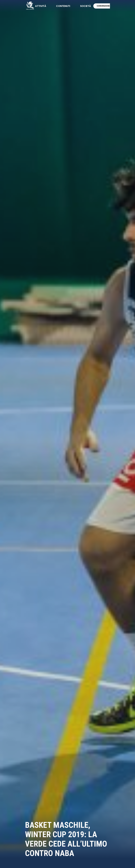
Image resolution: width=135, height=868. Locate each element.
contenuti (63, 6)
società (85, 6)
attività (41, 6)
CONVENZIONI (103, 6)
